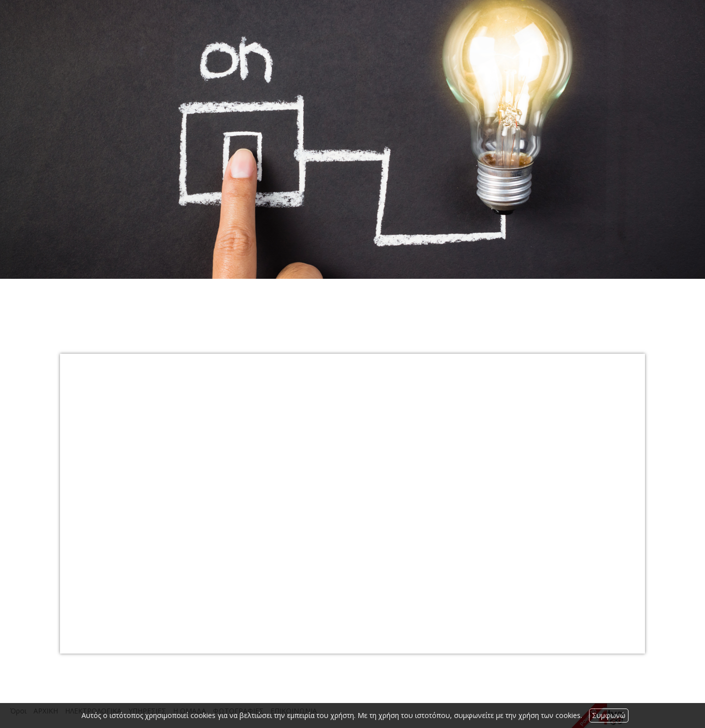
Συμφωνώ (609, 715)
